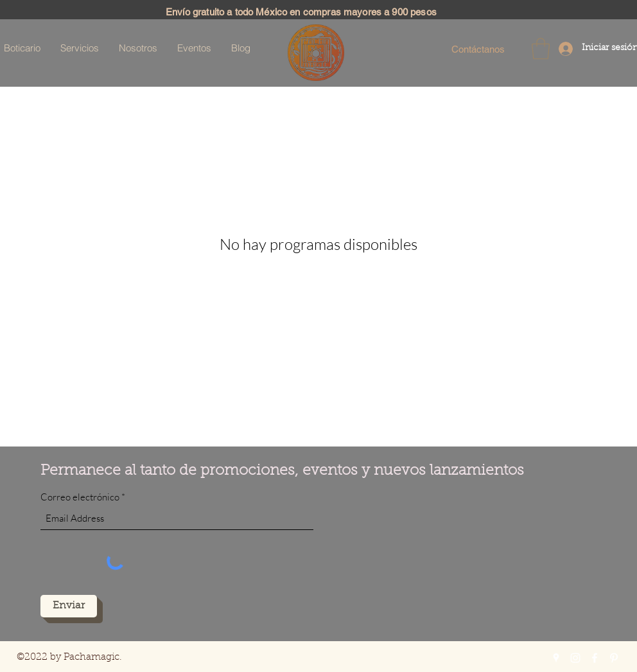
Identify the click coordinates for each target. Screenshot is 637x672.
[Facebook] (595, 658)
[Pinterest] (614, 658)
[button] (541, 49)
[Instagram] (575, 658)
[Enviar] (69, 606)
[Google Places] (556, 658)
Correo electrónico (80, 497)
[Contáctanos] (478, 49)
